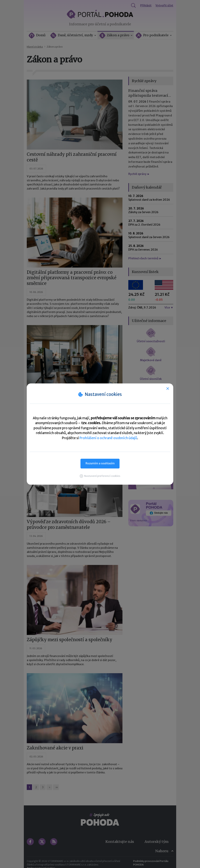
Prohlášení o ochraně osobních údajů (108, 438)
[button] (100, 476)
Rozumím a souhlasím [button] (100, 463)
